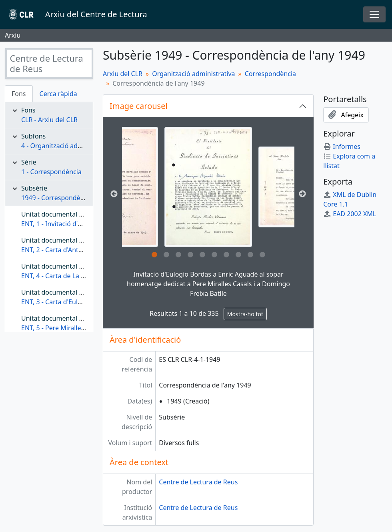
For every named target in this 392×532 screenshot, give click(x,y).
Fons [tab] (19, 94)
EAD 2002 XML (350, 214)
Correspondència (270, 74)
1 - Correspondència (51, 172)
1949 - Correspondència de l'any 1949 (77, 198)
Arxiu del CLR (123, 74)
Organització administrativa (193, 74)
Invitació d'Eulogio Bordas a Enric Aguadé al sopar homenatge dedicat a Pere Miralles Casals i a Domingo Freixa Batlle (208, 284)
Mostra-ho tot (245, 314)
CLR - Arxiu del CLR (49, 120)
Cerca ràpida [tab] (58, 94)
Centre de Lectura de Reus (198, 482)
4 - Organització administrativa (67, 146)
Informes (342, 147)
